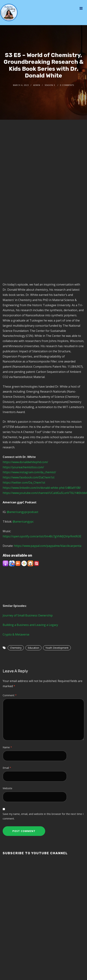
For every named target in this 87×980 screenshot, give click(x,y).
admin (37, 85)
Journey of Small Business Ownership (28, 615)
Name (7, 747)
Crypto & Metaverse (16, 634)
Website (7, 788)
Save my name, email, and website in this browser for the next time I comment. (43, 816)
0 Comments (67, 85)
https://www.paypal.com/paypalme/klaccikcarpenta (48, 546)
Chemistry (16, 648)
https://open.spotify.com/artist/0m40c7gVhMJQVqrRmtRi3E (42, 536)
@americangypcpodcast (22, 512)
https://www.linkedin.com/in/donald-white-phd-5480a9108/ (42, 488)
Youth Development (57, 648)
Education (33, 648)
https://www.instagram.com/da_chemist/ (29, 472)
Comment (10, 695)
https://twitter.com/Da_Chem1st (24, 483)
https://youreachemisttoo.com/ (23, 467)
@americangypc (23, 522)
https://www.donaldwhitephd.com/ (25, 462)
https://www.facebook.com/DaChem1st (29, 477)
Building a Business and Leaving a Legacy (30, 625)
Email (7, 768)
